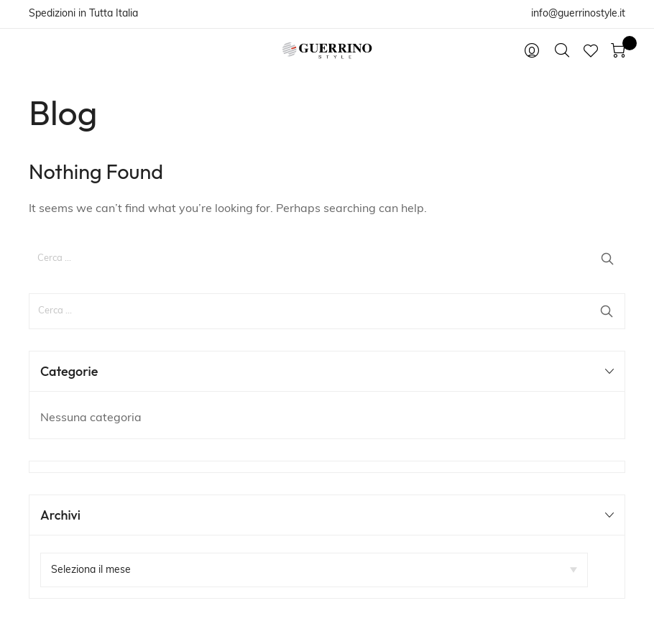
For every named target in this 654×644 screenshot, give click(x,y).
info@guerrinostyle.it (578, 14)
